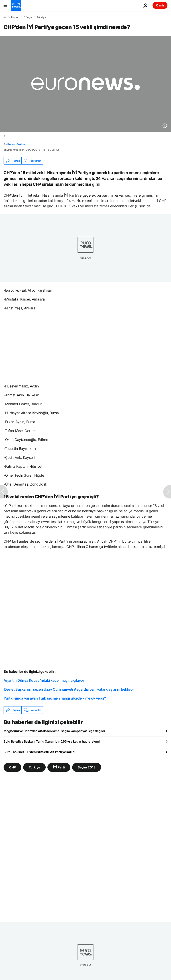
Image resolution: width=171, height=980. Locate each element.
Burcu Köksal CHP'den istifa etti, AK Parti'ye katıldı (39, 752)
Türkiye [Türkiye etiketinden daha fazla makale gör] (34, 767)
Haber (15, 17)
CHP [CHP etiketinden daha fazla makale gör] (12, 767)
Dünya (28, 17)
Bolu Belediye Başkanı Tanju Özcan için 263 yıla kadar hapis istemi (52, 741)
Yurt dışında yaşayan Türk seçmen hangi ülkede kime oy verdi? (55, 698)
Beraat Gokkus (17, 144)
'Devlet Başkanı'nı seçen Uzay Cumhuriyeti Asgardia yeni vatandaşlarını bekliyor (69, 689)
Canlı (160, 5)
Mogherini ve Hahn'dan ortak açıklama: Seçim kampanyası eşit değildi (54, 731)
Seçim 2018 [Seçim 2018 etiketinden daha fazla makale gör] (87, 767)
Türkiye (41, 17)
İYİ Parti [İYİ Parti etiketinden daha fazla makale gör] (59, 767)
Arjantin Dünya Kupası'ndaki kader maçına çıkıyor (44, 680)
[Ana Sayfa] (5, 17)
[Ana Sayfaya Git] (16, 5)
